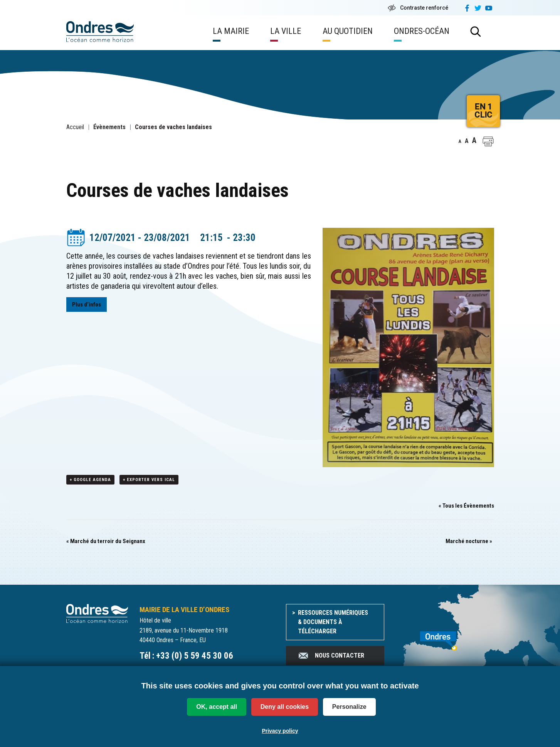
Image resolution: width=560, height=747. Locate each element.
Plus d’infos (87, 305)
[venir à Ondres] (445, 637)
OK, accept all (217, 707)
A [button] (460, 141)
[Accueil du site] (97, 613)
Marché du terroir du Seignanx (106, 542)
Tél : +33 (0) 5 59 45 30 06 (186, 656)
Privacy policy (280, 731)
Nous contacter (331, 656)
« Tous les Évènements (466, 506)
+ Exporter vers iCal (149, 480)
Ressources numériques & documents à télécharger (333, 622)
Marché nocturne (469, 542)
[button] (488, 141)
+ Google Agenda (90, 480)
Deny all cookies (285, 707)
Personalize (349, 707)
